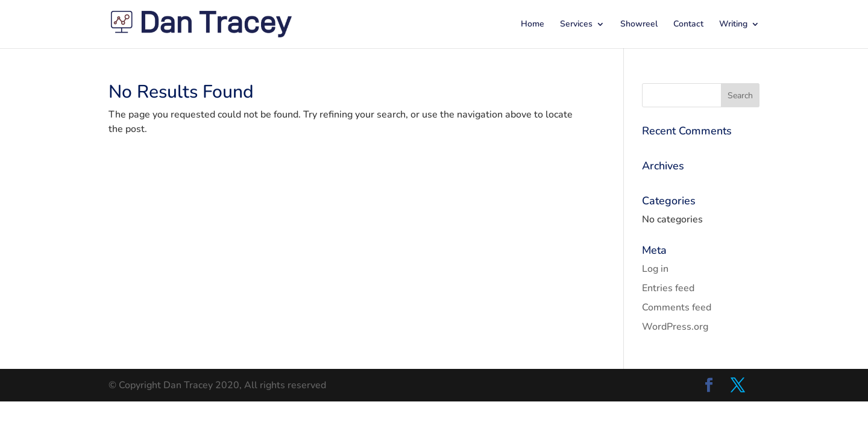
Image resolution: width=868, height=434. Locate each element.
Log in (655, 269)
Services (576, 25)
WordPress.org (675, 327)
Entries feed (668, 288)
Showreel (639, 25)
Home (533, 25)
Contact (688, 25)
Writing (733, 25)
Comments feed (677, 307)
